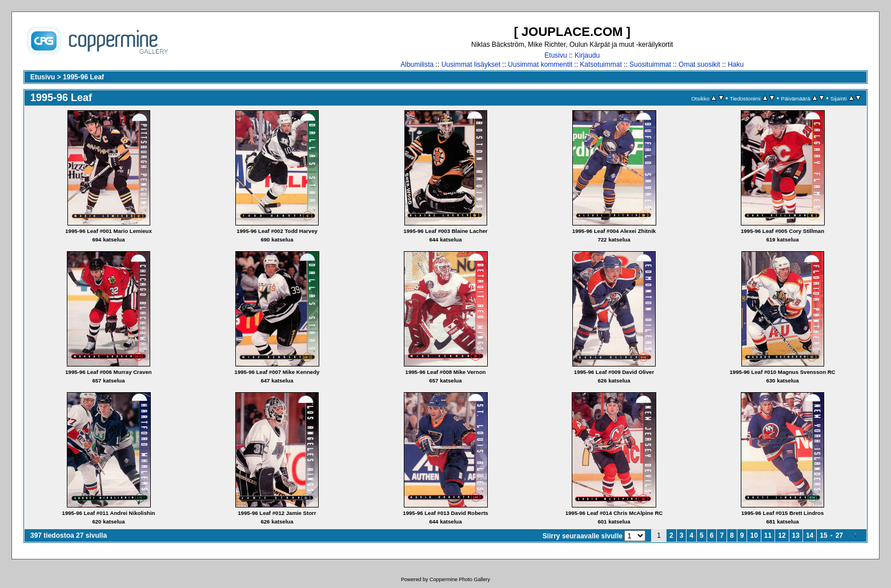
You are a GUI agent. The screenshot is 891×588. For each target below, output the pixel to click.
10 (754, 535)
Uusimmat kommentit (540, 65)
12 (782, 535)
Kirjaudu (587, 55)
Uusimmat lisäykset (471, 65)
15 (823, 535)
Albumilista (417, 65)
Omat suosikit (699, 65)
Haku (736, 65)
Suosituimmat (650, 65)
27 (839, 535)
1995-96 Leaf (83, 77)
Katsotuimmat (601, 65)
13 (796, 535)
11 (768, 535)
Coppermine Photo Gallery (460, 579)
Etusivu (555, 55)
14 (810, 535)
